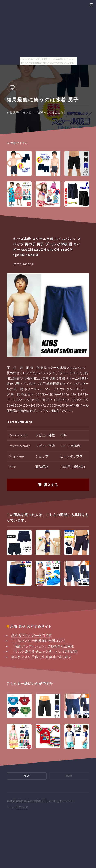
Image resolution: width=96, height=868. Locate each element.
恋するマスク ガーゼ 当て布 (32, 635)
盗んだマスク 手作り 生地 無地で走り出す (42, 657)
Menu (91, 4)
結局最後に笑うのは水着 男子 (28, 801)
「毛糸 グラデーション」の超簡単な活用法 (43, 646)
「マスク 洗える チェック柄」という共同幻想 (45, 651)
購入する (51, 485)
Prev (27, 776)
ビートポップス (71, 456)
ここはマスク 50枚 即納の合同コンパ (38, 641)
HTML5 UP (22, 807)
